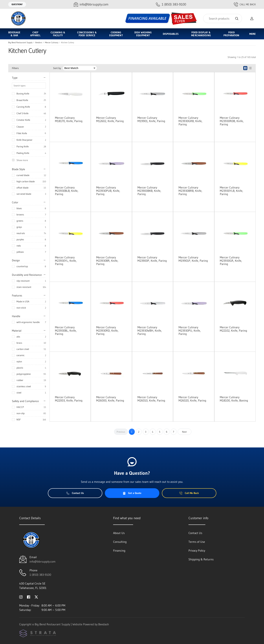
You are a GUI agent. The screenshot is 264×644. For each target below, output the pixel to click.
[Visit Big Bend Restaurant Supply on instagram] (21, 597)
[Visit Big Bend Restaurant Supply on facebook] (29, 597)
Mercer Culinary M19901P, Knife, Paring (193, 259)
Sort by (57, 68)
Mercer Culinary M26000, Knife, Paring (110, 399)
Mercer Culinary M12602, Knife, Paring (110, 119)
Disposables (171, 34)
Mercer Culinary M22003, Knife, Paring (69, 399)
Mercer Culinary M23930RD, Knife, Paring (107, 331)
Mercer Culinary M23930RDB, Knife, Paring (232, 121)
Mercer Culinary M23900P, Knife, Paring (152, 259)
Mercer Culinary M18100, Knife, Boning (234, 399)
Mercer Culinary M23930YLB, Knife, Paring (231, 191)
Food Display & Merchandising (201, 34)
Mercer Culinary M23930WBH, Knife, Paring (150, 331)
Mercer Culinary (52, 42)
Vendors (39, 42)
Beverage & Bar (14, 34)
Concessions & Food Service (87, 34)
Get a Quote (132, 493)
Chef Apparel (35, 34)
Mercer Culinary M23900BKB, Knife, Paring (149, 191)
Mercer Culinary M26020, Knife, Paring (192, 399)
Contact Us (75, 493)
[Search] (223, 18)
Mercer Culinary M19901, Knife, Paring (151, 119)
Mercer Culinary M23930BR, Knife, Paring (107, 261)
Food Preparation (231, 34)
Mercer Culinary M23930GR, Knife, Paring (231, 261)
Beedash (104, 624)
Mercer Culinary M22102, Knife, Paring (233, 329)
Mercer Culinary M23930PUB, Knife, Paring (108, 191)
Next (184, 432)
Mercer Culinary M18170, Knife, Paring (69, 119)
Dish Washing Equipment (143, 34)
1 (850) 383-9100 (40, 575)
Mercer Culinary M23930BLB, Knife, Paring (67, 191)
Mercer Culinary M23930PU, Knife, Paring (190, 331)
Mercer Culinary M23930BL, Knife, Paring (66, 331)
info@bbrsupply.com (43, 561)
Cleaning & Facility (58, 34)
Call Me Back (245, 4)
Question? (17, 4)
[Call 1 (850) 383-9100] (171, 4)
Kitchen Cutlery (68, 42)
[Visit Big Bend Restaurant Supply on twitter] (36, 597)
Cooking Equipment (116, 34)
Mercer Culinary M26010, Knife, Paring (151, 399)
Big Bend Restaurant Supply (20, 42)
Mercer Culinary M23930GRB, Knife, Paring (190, 121)
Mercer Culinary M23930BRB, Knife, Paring (190, 191)
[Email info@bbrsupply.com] (91, 4)
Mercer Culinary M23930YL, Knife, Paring (66, 261)
